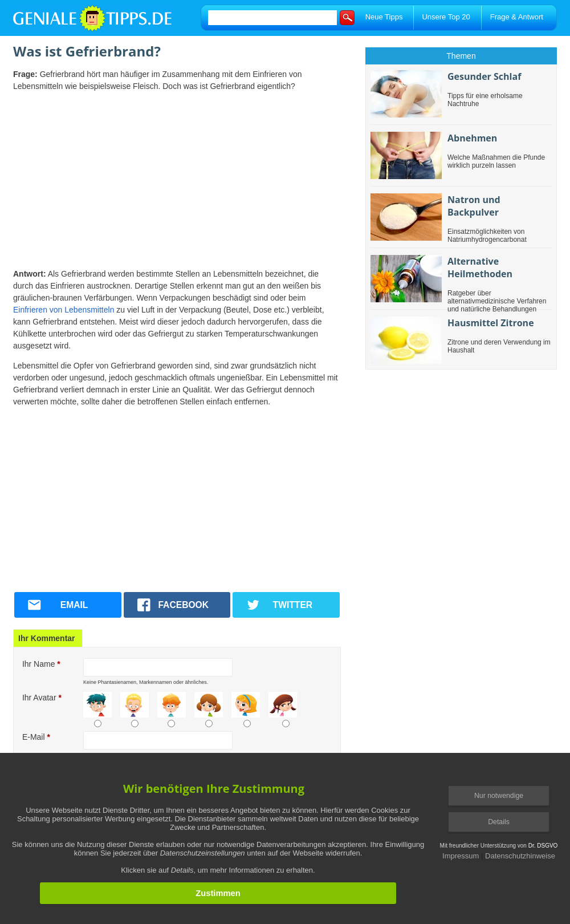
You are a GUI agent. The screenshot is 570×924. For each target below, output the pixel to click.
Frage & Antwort (517, 17)
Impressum (461, 856)
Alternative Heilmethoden (480, 268)
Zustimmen (218, 893)
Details (499, 822)
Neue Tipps (384, 17)
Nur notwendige (499, 796)
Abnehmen (472, 138)
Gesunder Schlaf (484, 76)
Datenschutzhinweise (520, 856)
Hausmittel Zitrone (491, 323)
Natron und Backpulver (474, 206)
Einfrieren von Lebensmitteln (64, 310)
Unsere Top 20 (446, 17)
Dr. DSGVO (543, 846)
